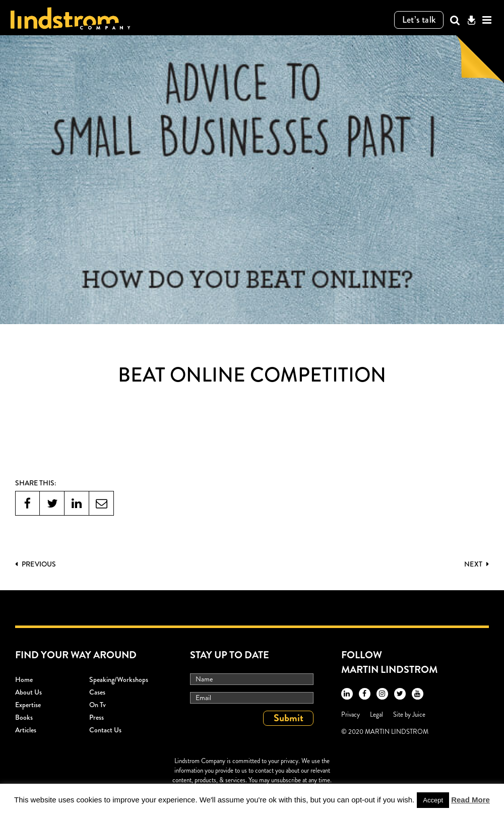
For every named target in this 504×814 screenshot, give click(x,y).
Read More (470, 800)
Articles (26, 730)
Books (24, 717)
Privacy (351, 714)
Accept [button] (433, 800)
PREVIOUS (36, 564)
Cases (97, 692)
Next (477, 564)
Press (97, 717)
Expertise (28, 705)
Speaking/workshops (119, 679)
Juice (419, 714)
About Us (28, 692)
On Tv (98, 705)
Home (24, 679)
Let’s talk (419, 20)
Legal (376, 714)
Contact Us (105, 730)
